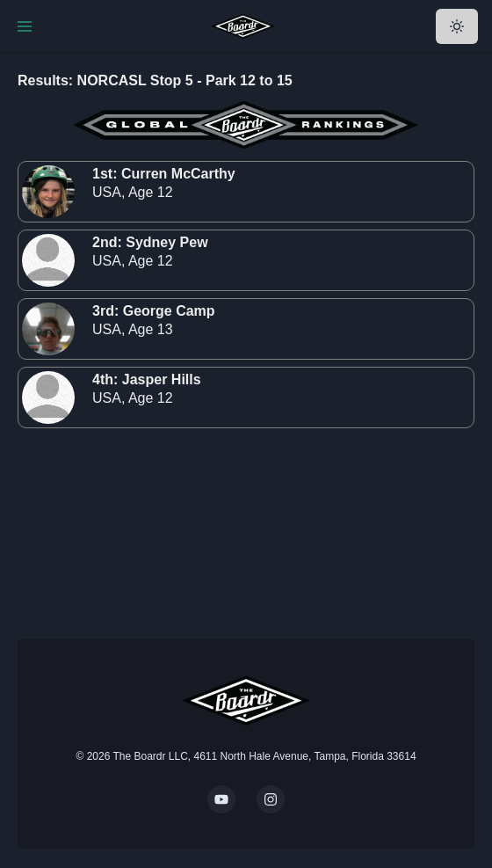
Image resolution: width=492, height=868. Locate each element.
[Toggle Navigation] (25, 26)
